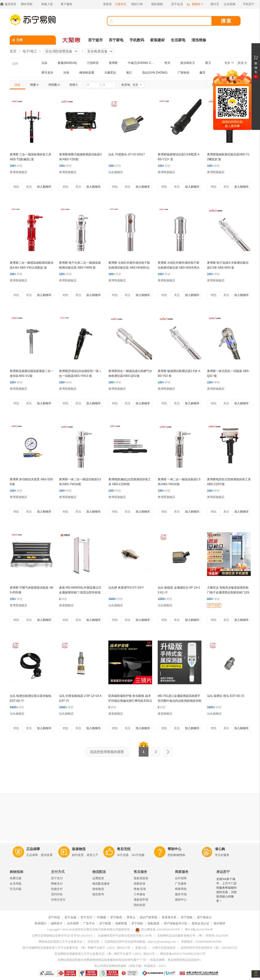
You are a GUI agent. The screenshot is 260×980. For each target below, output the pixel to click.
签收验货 (98, 889)
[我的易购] (159, 4)
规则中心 (181, 900)
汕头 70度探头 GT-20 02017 (127, 154)
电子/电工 (30, 51)
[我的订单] (139, 4)
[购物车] (197, 4)
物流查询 (98, 894)
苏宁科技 (54, 917)
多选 (242, 63)
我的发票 (139, 905)
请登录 (107, 4)
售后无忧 (124, 849)
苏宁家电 (116, 40)
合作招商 (181, 878)
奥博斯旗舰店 (18, 172)
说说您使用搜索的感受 (107, 752)
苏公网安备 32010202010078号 (157, 929)
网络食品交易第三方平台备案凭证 (61, 942)
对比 (16, 187)
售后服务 (140, 872)
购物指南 (17, 872)
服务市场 (181, 894)
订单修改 (139, 894)
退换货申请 (141, 900)
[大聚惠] (72, 40)
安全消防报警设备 (59, 51)
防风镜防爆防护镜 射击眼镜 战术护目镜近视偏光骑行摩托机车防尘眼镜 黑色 (130, 701)
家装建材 (157, 40)
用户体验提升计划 (175, 923)
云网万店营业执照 (164, 948)
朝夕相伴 (219, 923)
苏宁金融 (70, 917)
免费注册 (16, 878)
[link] (17, 85)
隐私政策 (154, 923)
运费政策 (98, 878)
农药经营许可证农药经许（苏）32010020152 (209, 948)
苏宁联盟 (105, 923)
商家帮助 (181, 889)
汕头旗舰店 (116, 172)
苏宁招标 (137, 923)
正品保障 (33, 849)
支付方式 (58, 872)
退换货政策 (141, 878)
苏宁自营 (214, 605)
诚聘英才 (57, 923)
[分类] (33, 40)
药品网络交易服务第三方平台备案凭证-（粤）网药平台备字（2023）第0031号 (105, 954)
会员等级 (16, 884)
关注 (29, 187)
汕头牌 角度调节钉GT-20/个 (126, 588)
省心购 (220, 849)
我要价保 (139, 884)
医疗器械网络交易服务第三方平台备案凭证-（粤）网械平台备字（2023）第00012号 (76, 948)
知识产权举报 (148, 917)
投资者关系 (169, 917)
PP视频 (101, 917)
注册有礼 (121, 4)
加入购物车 (44, 187)
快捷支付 (57, 889)
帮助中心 (174, 849)
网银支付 (57, 884)
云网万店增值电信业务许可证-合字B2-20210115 (62, 936)
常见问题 (16, 889)
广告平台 (89, 923)
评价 (16, 166)
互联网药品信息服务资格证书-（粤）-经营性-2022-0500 (193, 936)
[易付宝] (215, 4)
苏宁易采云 (204, 917)
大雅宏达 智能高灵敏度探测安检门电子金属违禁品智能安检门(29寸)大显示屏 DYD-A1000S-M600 (228, 592)
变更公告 (141, 948)
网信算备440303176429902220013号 (183, 954)
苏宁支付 (57, 878)
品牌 (15, 64)
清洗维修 (199, 40)
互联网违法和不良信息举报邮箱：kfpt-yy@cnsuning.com (140, 942)
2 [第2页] (156, 750)
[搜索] (163, 21)
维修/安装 (140, 889)
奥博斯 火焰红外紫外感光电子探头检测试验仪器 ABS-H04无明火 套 (179, 268)
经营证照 (94, 942)
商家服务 (182, 872)
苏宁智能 (187, 917)
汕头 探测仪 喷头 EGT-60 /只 (226, 696)
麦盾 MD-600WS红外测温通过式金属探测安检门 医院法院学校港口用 (80, 592)
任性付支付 (58, 900)
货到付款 (57, 894)
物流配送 (99, 872)
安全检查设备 (97, 51)
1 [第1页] (144, 750)
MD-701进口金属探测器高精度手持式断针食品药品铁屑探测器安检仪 (180, 701)
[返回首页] (9, 4)
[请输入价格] (93, 85)
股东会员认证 (200, 923)
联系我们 (41, 923)
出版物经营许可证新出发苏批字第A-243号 (125, 936)
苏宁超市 (95, 40)
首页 (13, 51)
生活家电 (178, 40)
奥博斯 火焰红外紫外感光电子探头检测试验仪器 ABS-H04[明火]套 (129, 268)
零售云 (131, 917)
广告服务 (181, 884)
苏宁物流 (116, 917)
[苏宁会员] (177, 4)
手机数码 (137, 40)
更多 (229, 63)
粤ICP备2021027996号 (199, 929)
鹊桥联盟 (121, 923)
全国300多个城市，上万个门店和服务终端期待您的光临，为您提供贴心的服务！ (226, 890)
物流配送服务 (101, 884)
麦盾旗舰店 (66, 605)
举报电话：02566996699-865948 (201, 942)
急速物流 (79, 849)
